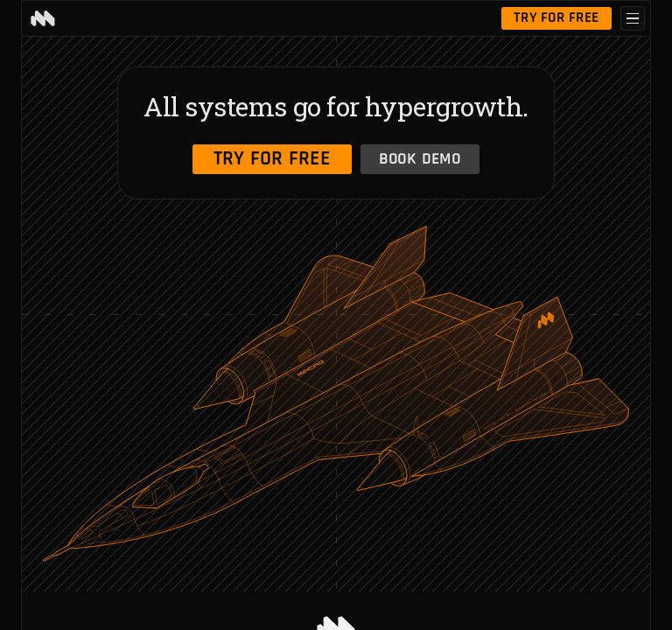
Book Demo (420, 159)
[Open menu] (633, 18)
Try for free (556, 18)
